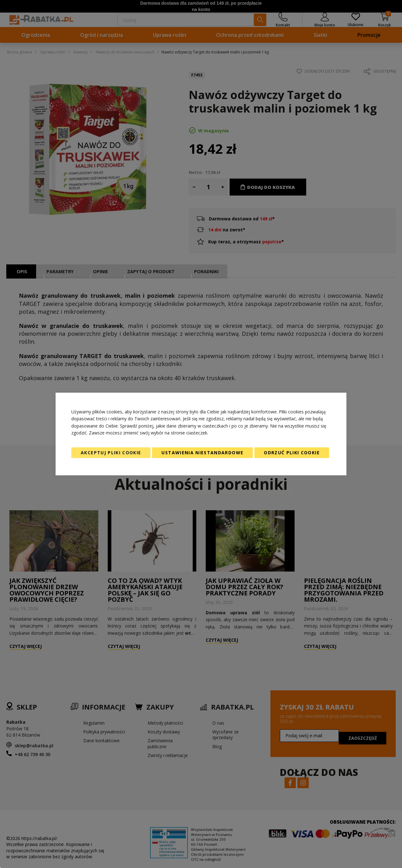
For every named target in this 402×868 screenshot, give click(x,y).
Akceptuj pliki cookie (111, 453)
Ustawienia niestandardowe (202, 453)
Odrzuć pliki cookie (292, 453)
